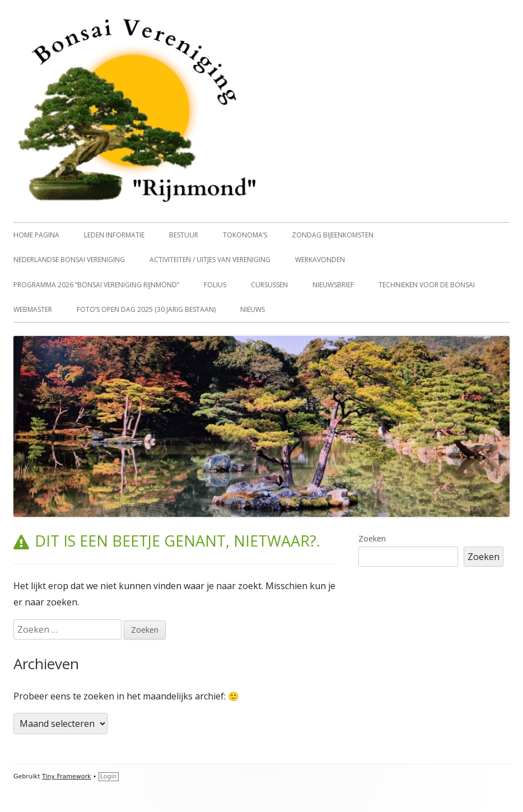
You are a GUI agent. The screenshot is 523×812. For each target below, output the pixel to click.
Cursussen (269, 285)
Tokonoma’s (245, 235)
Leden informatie (114, 235)
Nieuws (253, 309)
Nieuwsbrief (333, 285)
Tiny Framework (66, 776)
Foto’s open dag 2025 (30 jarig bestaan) (146, 309)
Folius (215, 285)
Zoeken (372, 538)
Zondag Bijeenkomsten (333, 235)
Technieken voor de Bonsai (427, 285)
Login (109, 776)
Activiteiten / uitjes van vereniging (210, 260)
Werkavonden (320, 260)
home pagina (36, 235)
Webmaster (33, 309)
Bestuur (184, 235)
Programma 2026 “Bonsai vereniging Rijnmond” (96, 285)
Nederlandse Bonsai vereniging (69, 260)
